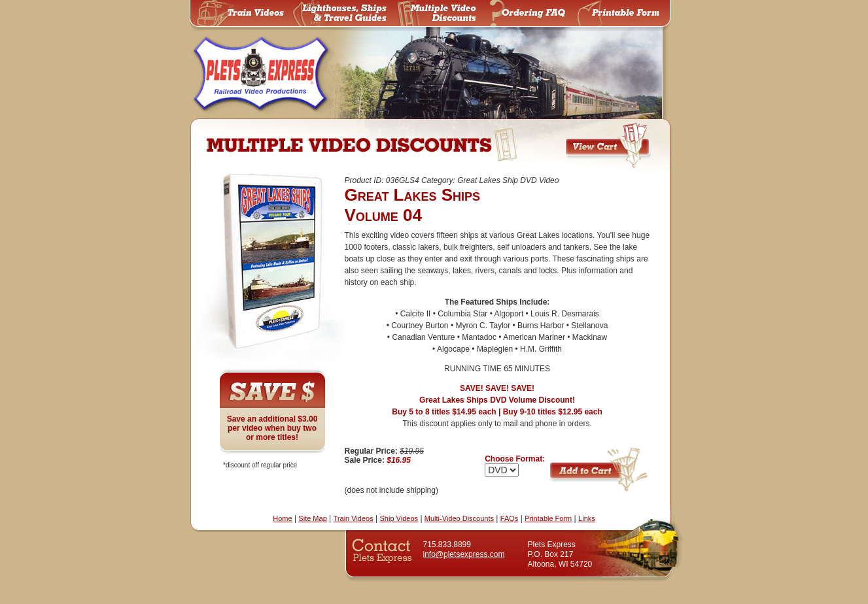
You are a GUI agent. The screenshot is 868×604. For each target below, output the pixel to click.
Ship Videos (399, 518)
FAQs (510, 518)
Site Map (312, 518)
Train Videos (354, 518)
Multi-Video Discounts (459, 518)
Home (282, 518)
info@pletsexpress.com (464, 554)
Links (587, 518)
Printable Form (548, 518)
